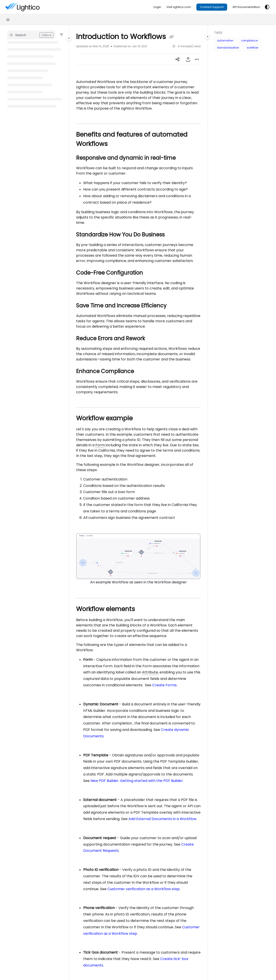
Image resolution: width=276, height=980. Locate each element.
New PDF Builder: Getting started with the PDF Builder (137, 781)
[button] (31, 35)
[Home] (8, 20)
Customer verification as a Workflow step (144, 889)
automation (225, 40)
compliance (249, 40)
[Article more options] (197, 59)
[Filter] (61, 35)
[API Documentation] (246, 7)
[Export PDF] (188, 59)
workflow (253, 48)
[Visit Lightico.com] (179, 7)
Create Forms (164, 685)
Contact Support (212, 7)
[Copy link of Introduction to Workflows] (172, 37)
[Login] (157, 7)
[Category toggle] (69, 38)
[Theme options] (267, 7)
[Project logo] (35, 7)
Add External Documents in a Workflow (162, 819)
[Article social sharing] (177, 59)
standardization (228, 48)
